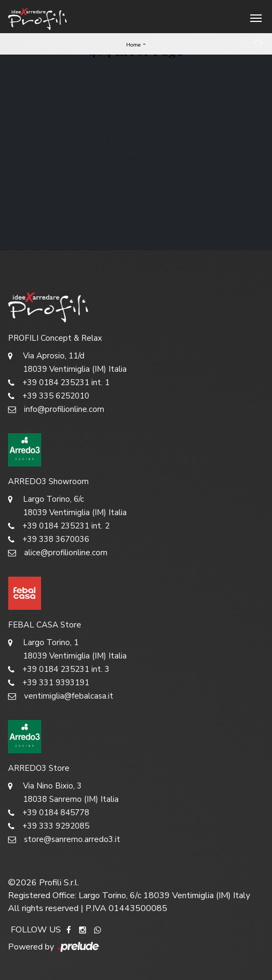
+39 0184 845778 (49, 813)
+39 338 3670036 (49, 539)
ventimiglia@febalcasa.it (61, 696)
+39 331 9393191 (49, 683)
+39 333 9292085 (49, 826)
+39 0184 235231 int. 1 (59, 383)
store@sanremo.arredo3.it (64, 840)
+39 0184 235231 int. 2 (59, 526)
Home (133, 45)
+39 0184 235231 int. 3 (59, 669)
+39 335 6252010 (49, 396)
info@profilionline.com (56, 409)
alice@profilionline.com (58, 553)
